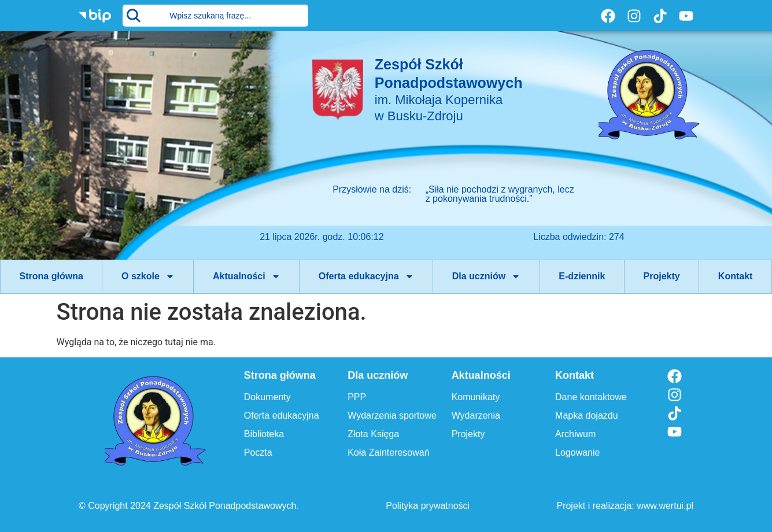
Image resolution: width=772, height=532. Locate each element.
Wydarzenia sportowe (392, 415)
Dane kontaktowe (591, 397)
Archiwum (575, 434)
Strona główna (51, 276)
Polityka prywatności (428, 506)
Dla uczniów (486, 276)
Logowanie (577, 452)
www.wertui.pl (665, 506)
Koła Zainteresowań (388, 452)
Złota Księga (373, 434)
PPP (357, 397)
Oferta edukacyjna (366, 276)
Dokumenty (267, 397)
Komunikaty (476, 397)
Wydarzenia (476, 415)
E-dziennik (582, 276)
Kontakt (736, 276)
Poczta (258, 452)
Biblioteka (264, 434)
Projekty (662, 276)
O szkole (148, 276)
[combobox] (215, 16)
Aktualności (247, 276)
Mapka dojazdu (587, 415)
